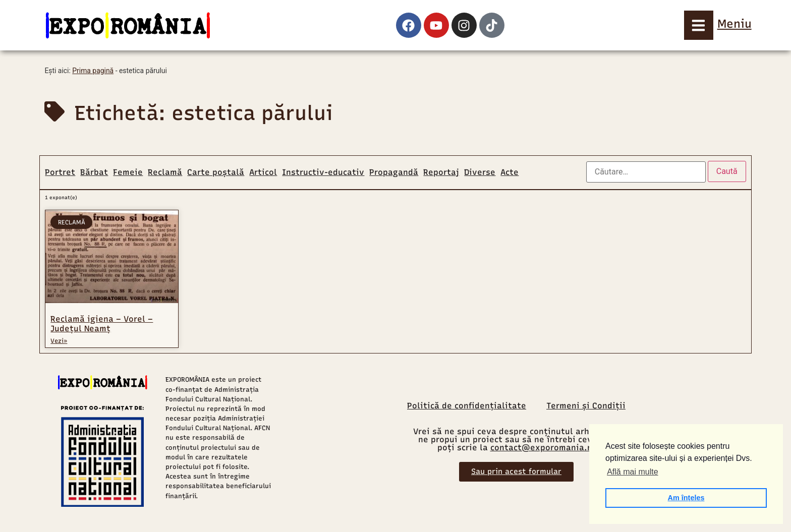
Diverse (480, 172)
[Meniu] (699, 25)
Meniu (734, 24)
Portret (60, 172)
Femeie (128, 172)
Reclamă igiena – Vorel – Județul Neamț (102, 324)
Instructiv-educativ (323, 172)
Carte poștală (216, 172)
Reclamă (165, 172)
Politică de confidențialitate (467, 406)
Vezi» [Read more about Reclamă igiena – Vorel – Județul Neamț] (59, 341)
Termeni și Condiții (586, 406)
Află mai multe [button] (632, 472)
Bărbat (94, 172)
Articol (263, 172)
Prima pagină (93, 71)
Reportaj (441, 172)
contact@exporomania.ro (543, 448)
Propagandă (394, 172)
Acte (510, 172)
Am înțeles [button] (686, 498)
